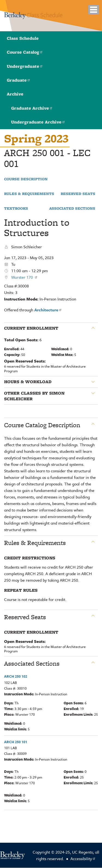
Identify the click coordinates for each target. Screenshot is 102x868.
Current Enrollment (31, 328)
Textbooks (16, 209)
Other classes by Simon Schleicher (34, 396)
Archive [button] (15, 94)
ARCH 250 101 (16, 742)
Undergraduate (25, 66)
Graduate (19, 80)
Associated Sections (72, 209)
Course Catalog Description (42, 425)
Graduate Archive (32, 108)
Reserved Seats (78, 194)
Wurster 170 (24, 277)
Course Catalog (25, 52)
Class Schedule (23, 38)
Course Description (26, 179)
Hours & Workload (28, 382)
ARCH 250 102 (16, 676)
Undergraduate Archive (38, 122)
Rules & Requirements (29, 194)
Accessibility (83, 858)
